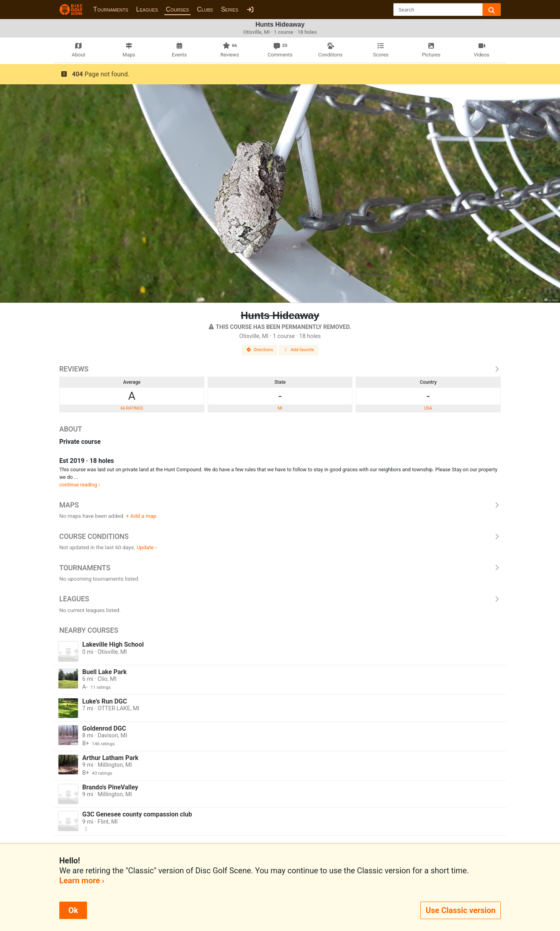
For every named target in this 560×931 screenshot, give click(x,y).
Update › (147, 547)
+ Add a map (141, 516)
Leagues (147, 9)
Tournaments (111, 9)
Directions (260, 350)
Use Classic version (461, 910)
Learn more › (82, 880)
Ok (73, 910)
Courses (177, 9)
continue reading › (80, 485)
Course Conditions (280, 536)
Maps (280, 505)
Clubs (205, 9)
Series (229, 9)
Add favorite (299, 350)
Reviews (280, 369)
